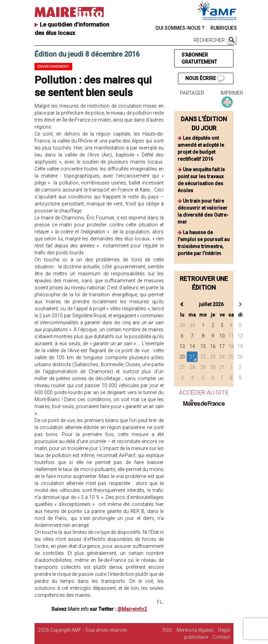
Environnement (53, 67)
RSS (167, 630)
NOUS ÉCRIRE (205, 79)
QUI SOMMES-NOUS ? (180, 28)
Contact (221, 637)
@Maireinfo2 (132, 609)
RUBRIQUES (224, 28)
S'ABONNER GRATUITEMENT (199, 58)
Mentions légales (195, 630)
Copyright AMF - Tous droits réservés (89, 630)
